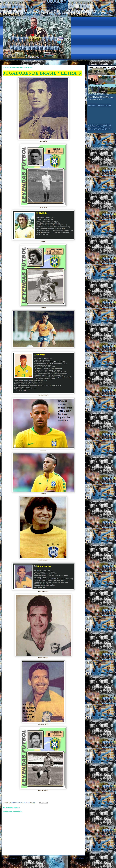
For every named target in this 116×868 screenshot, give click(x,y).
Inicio (45, 858)
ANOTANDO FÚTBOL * (21, 7)
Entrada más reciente (10, 858)
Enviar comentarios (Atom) (47, 863)
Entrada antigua (78, 858)
